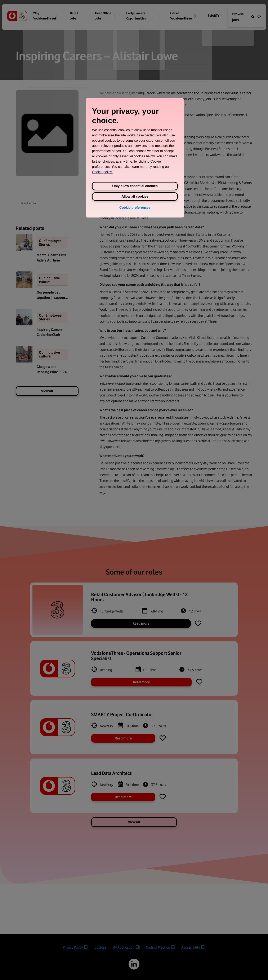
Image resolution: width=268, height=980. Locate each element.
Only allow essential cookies (135, 186)
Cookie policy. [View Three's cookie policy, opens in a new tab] (102, 172)
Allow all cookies (135, 196)
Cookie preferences (135, 208)
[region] (135, 158)
